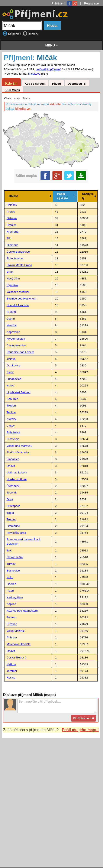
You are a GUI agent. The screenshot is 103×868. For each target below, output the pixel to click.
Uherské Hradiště (18, 305)
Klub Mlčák (12, 90)
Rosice (11, 678)
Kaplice (11, 604)
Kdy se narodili (35, 84)
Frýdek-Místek (16, 339)
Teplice (11, 412)
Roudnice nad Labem (20, 352)
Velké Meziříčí (16, 631)
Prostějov (13, 439)
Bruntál (11, 312)
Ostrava (12, 218)
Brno (10, 272)
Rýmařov (12, 285)
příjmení (15, 33)
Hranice (12, 225)
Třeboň (11, 406)
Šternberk (13, 486)
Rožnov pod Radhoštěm (22, 611)
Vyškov (11, 664)
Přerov (11, 212)
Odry (10, 499)
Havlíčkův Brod (16, 533)
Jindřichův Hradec (18, 452)
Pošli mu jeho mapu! (80, 730)
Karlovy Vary (15, 597)
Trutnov (12, 519)
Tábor (10, 513)
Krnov (10, 386)
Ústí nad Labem (17, 472)
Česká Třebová (16, 658)
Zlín (9, 238)
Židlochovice (15, 258)
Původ (57, 84)
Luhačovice (14, 379)
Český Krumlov (16, 345)
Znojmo (11, 617)
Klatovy (11, 419)
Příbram (12, 637)
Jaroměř (12, 671)
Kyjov (10, 372)
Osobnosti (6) (77, 84)
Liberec (11, 584)
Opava (11, 651)
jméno (33, 33)
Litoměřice (13, 526)
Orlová (11, 466)
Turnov (11, 564)
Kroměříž (12, 232)
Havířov (12, 325)
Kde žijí (11, 83)
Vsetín (11, 319)
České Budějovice (18, 252)
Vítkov (11, 426)
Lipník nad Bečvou (19, 392)
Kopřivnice (13, 332)
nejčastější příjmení (48, 69)
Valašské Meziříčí (18, 292)
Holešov (12, 205)
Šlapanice (13, 459)
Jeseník (12, 493)
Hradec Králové (17, 479)
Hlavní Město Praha (19, 265)
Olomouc (12, 245)
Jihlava (11, 359)
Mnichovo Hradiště (19, 644)
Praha (26, 98)
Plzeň (10, 591)
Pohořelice (13, 432)
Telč (9, 550)
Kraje (17, 98)
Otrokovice (14, 365)
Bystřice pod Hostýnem (22, 299)
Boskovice (13, 571)
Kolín (10, 577)
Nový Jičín (13, 278)
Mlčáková (34, 74)
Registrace (91, 3)
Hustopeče (14, 506)
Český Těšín (15, 557)
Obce (8, 98)
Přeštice (12, 624)
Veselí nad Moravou (19, 446)
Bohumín (12, 399)
